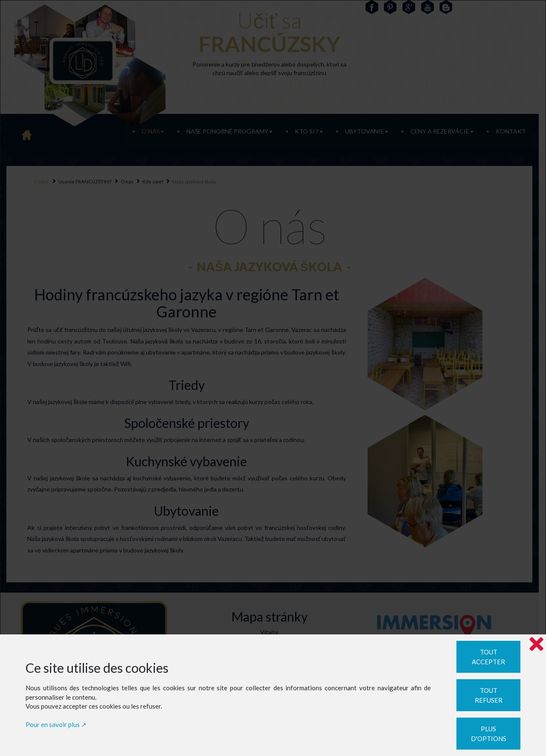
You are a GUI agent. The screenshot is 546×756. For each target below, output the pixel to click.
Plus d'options (489, 734)
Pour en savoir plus (53, 724)
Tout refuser (489, 695)
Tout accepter (488, 657)
